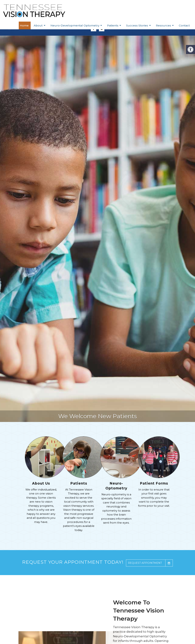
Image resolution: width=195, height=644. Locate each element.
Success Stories (142, 25)
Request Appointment (150, 569)
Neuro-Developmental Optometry (82, 25)
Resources (167, 25)
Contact (186, 25)
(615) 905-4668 (23, 31)
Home (36, 25)
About (47, 25)
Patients (119, 25)
